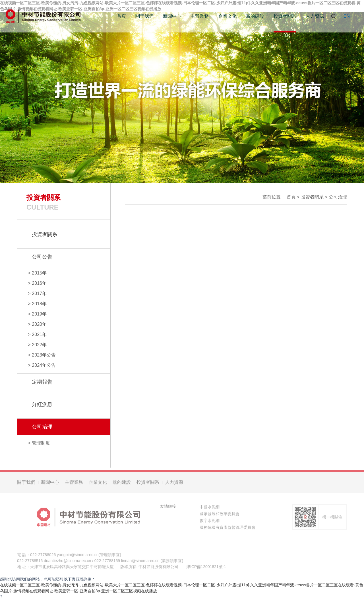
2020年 (39, 324)
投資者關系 (285, 16)
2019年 (39, 314)
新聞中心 (172, 16)
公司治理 (338, 197)
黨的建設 (255, 16)
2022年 (39, 345)
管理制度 (41, 443)
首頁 (121, 16)
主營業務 (200, 16)
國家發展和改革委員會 (220, 515)
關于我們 (144, 16)
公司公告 (42, 257)
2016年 (39, 283)
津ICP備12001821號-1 (206, 568)
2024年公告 (44, 365)
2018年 (39, 304)
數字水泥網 (210, 521)
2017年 (39, 293)
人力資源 (315, 16)
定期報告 (42, 382)
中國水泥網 (210, 508)
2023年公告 (44, 355)
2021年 (39, 334)
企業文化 (227, 16)
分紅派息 (42, 404)
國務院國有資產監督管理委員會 (227, 528)
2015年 (39, 273)
